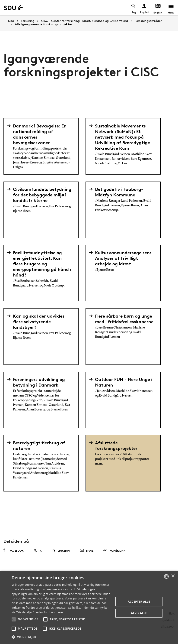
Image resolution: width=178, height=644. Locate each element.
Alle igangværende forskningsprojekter (43, 24)
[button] (14, 619)
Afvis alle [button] (139, 613)
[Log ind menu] (145, 8)
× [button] (173, 576)
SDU (11, 21)
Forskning (28, 21)
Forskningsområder (148, 21)
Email (87, 551)
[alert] (89, 607)
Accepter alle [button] (139, 602)
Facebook (14, 550)
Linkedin (61, 550)
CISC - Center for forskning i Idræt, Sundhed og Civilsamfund (85, 21)
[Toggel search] (134, 8)
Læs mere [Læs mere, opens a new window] (56, 612)
